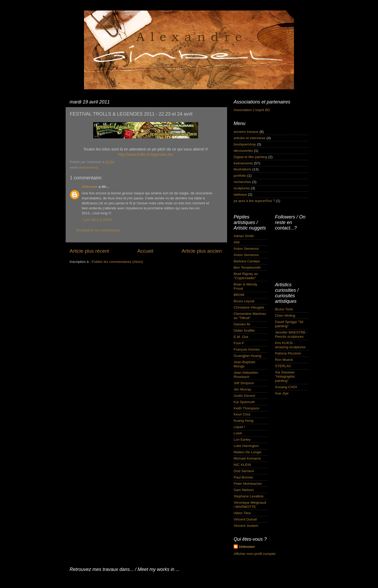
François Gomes (247, 349)
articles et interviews (250, 138)
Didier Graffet (244, 331)
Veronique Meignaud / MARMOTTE (250, 505)
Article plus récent (89, 251)
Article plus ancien (202, 251)
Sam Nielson (244, 490)
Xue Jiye (282, 393)
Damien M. (242, 324)
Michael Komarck (247, 458)
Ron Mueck (284, 360)
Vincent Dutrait (245, 519)
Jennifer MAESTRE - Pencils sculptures (292, 334)
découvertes (243, 151)
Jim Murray (242, 389)
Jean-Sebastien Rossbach (246, 375)
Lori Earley (242, 439)
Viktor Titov (242, 513)
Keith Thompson (246, 408)
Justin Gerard (244, 396)
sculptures (242, 188)
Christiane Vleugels (249, 307)
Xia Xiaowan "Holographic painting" (285, 376)
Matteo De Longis (248, 452)
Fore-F (239, 343)
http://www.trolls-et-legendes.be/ (146, 154)
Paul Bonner (243, 477)
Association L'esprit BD (252, 110)
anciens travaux (246, 132)
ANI (237, 242)
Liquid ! (239, 427)
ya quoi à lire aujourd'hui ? (254, 201)
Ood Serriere (244, 471)
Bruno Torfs (284, 309)
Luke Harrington (246, 446)
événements (89, 167)
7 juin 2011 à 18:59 (97, 220)
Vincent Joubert (246, 526)
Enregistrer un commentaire (98, 230)
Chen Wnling (285, 316)
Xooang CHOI (286, 387)
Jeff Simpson (244, 383)
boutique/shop (245, 144)
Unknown (90, 187)
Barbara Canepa (247, 261)
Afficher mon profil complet (255, 554)
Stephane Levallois (249, 496)
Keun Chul (242, 414)
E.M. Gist (241, 337)
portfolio (240, 176)
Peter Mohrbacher (248, 484)
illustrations (243, 169)
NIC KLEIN (242, 465)
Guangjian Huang (247, 356)
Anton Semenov (246, 249)
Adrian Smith (244, 236)
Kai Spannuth (244, 402)
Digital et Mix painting (250, 157)
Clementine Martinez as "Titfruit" (250, 316)
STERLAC (283, 366)
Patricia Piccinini (288, 353)
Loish (238, 433)
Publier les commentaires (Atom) (117, 262)
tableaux (240, 194)
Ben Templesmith (247, 267)
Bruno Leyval (244, 301)
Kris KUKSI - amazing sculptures (290, 345)
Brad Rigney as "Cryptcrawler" (246, 276)
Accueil (145, 251)
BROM (239, 295)
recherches (242, 182)
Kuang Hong (243, 421)
